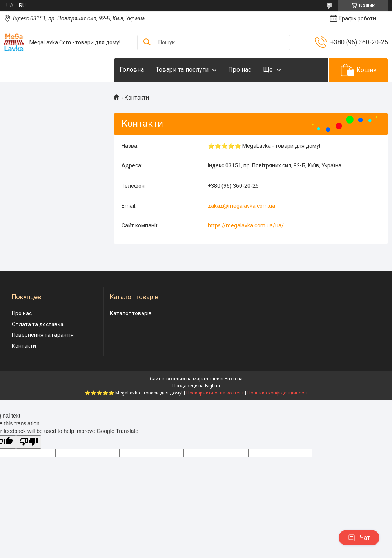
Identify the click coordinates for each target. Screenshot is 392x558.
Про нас (240, 70)
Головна (132, 70)
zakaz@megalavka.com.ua (241, 206)
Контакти (24, 346)
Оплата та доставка (38, 324)
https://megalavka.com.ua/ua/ (246, 225)
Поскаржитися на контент (215, 393)
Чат (359, 538)
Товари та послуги (182, 70)
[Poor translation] (29, 442)
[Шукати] (147, 43)
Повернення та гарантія (43, 335)
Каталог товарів (131, 313)
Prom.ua (234, 379)
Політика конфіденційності (277, 393)
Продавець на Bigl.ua (196, 386)
